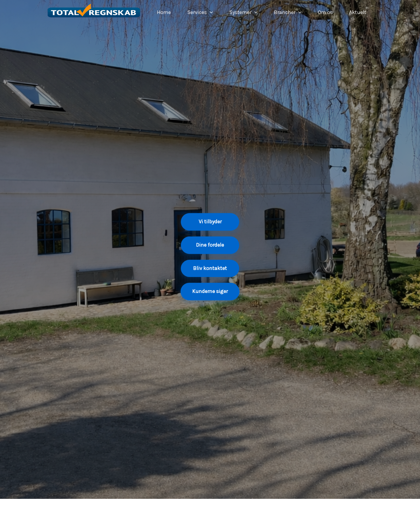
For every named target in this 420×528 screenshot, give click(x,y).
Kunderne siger (210, 291)
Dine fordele (210, 245)
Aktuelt (358, 12)
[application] (210, 12)
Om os (325, 12)
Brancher (288, 12)
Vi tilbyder (210, 222)
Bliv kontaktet (210, 268)
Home (164, 12)
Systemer (243, 12)
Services (200, 12)
